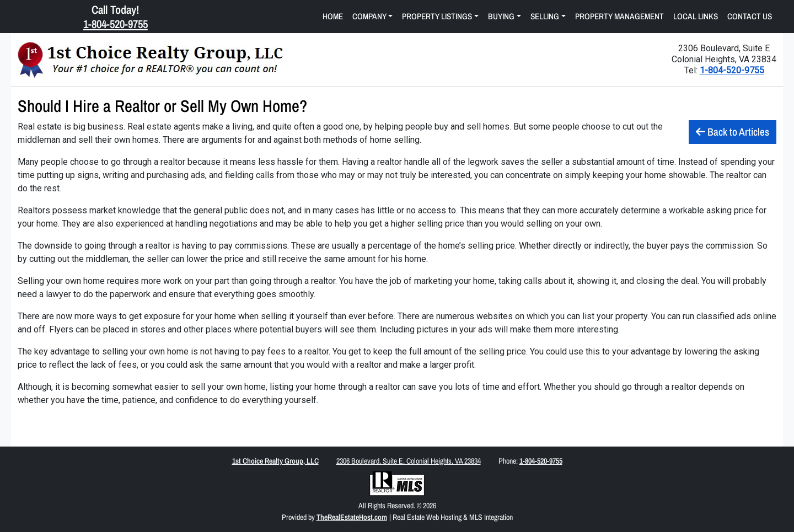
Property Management (619, 16)
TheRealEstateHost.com (352, 517)
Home (333, 16)
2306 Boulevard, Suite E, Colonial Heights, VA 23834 (409, 461)
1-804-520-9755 (732, 70)
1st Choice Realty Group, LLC (275, 461)
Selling (545, 16)
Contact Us (750, 16)
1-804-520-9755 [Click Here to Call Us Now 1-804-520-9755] (116, 24)
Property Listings (437, 16)
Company (369, 16)
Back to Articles (733, 132)
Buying (501, 16)
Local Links (696, 16)
